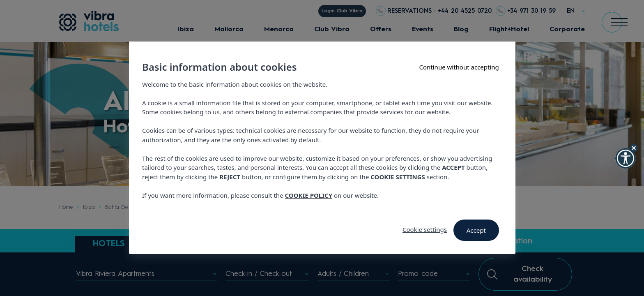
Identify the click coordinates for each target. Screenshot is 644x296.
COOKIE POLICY (308, 195)
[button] (626, 158)
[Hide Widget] (634, 148)
